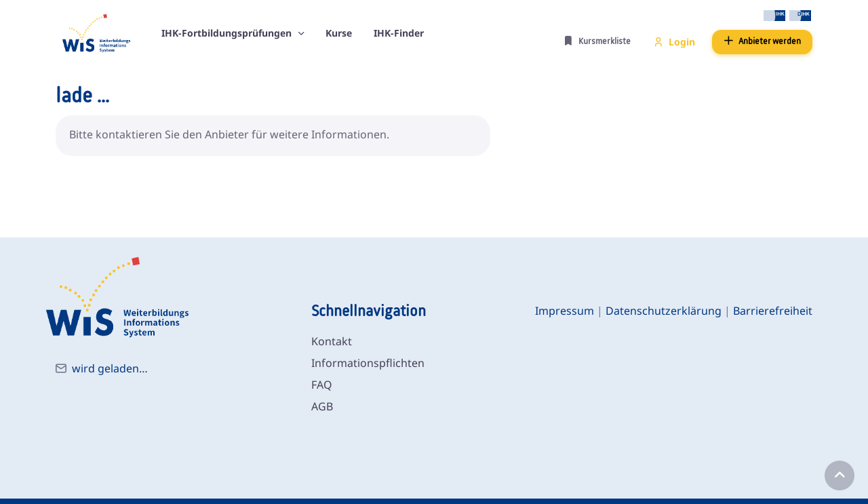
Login (674, 42)
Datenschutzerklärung (664, 311)
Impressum (565, 311)
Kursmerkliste (597, 41)
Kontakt (332, 341)
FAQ (322, 385)
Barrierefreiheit (773, 311)
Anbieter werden (762, 41)
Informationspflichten (368, 363)
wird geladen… (110, 368)
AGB (322, 406)
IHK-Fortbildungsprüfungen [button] (228, 33)
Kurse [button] (339, 33)
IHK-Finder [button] (399, 33)
